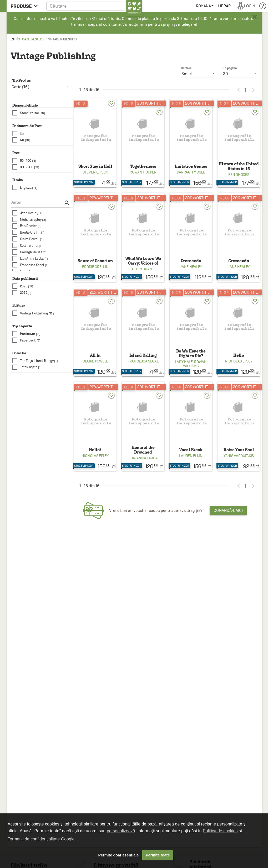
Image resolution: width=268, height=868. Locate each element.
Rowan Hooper (143, 172)
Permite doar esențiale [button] (119, 855)
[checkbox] (43, 113)
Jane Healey (191, 267)
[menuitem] (205, 6)
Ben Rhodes (239, 175)
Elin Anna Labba (143, 458)
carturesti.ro (33, 39)
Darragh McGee (191, 172)
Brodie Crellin (95, 267)
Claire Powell (95, 361)
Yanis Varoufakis (239, 456)
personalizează (121, 831)
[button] (94, 6)
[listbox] (240, 73)
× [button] (254, 17)
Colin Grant (143, 269)
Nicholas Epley (239, 361)
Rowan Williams (195, 364)
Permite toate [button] (158, 855)
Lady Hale (184, 362)
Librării (225, 6)
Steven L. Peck (95, 172)
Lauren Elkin (191, 456)
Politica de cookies (220, 831)
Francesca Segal (143, 361)
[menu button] (26, 6)
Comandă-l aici (228, 510)
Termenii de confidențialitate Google (41, 839)
